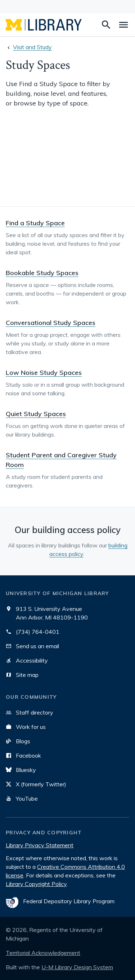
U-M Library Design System (77, 967)
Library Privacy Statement (40, 845)
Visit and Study (32, 47)
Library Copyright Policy (36, 884)
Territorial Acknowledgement (43, 953)
